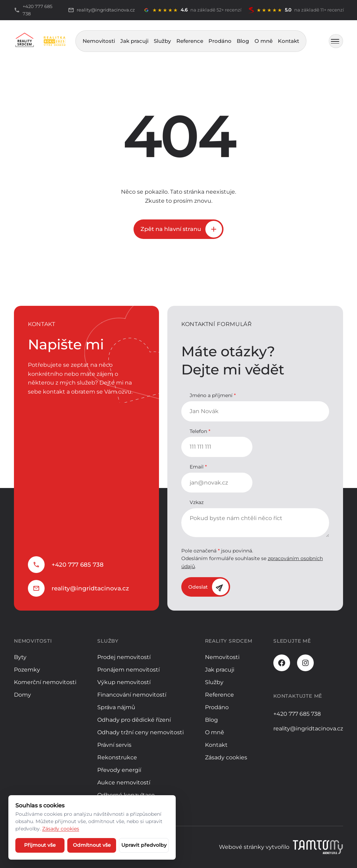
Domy (22, 695)
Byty (20, 657)
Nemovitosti (99, 41)
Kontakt (288, 41)
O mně (264, 41)
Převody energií (119, 770)
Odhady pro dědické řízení (134, 720)
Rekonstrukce (117, 757)
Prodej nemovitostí (124, 657)
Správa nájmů (116, 707)
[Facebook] (282, 663)
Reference (190, 41)
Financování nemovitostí (132, 695)
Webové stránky (242, 847)
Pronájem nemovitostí (128, 670)
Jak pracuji (134, 41)
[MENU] (336, 41)
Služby (162, 41)
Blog (243, 41)
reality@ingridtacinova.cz (90, 588)
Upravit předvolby (144, 845)
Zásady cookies (226, 757)
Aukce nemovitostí (124, 782)
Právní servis (114, 745)
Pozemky (27, 670)
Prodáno (220, 41)
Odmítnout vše (92, 845)
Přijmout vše (40, 845)
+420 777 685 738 (78, 565)
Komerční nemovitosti (45, 682)
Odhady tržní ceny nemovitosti (140, 732)
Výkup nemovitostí (124, 682)
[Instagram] (305, 663)
